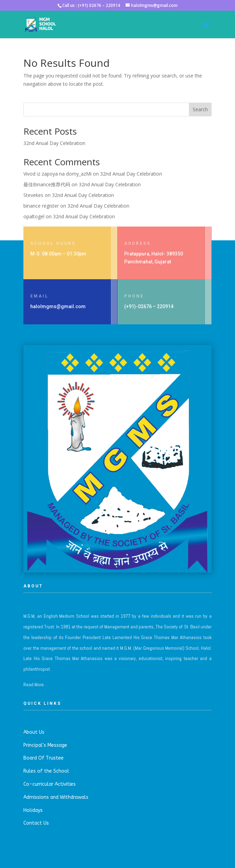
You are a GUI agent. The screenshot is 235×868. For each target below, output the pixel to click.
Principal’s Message (45, 745)
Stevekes (33, 195)
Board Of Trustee (44, 758)
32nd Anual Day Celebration (54, 143)
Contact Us (36, 823)
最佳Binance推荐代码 (47, 184)
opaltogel (34, 216)
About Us (34, 732)
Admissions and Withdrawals (56, 797)
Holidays (33, 810)
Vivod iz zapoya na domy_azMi (57, 174)
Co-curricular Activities (50, 784)
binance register (41, 206)
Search (200, 109)
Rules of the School (46, 771)
